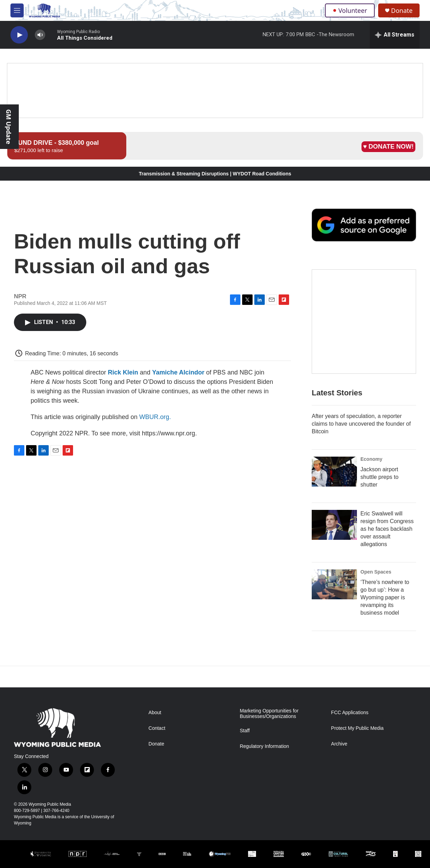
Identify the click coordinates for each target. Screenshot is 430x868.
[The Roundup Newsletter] (364, 322)
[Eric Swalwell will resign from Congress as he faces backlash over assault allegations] (334, 525)
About (155, 713)
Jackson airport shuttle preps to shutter (379, 477)
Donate (402, 11)
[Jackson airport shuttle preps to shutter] (334, 472)
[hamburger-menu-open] (17, 10)
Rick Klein (123, 372)
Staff (245, 731)
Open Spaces (376, 572)
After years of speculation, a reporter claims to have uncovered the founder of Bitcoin (361, 424)
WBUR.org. (155, 417)
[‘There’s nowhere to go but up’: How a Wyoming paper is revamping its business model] (334, 584)
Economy (371, 459)
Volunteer (350, 10)
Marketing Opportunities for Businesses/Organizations (269, 714)
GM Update (9, 127)
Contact (157, 728)
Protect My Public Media (357, 728)
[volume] (40, 35)
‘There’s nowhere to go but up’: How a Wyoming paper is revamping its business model (385, 597)
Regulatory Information (264, 746)
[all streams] (395, 35)
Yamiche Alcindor (178, 372)
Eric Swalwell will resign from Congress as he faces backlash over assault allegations (387, 529)
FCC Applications (350, 713)
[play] (19, 35)
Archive (339, 744)
